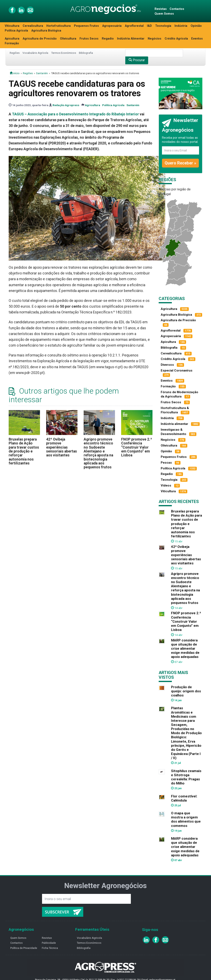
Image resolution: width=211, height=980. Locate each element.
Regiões (15, 53)
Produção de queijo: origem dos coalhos (186, 691)
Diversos (167, 365)
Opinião (196, 26)
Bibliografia (86, 53)
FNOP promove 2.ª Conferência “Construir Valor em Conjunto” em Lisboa (137, 447)
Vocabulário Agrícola (35, 53)
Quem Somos (164, 14)
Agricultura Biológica (46, 31)
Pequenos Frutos (86, 26)
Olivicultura (68, 39)
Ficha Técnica (50, 948)
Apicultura (12, 39)
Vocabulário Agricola (89, 938)
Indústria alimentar (174, 424)
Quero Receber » (180, 163)
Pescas (166, 463)
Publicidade (49, 943)
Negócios (155, 39)
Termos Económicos (64, 53)
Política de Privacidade (24, 948)
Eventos (197, 39)
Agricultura (93, 105)
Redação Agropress (66, 105)
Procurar (137, 60)
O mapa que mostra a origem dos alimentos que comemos (186, 819)
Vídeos (166, 485)
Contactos (177, 9)
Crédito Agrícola (176, 39)
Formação (12, 43)
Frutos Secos (89, 39)
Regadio (108, 39)
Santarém (42, 73)
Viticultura (12, 26)
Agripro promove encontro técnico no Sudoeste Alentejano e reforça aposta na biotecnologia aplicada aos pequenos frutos (98, 453)
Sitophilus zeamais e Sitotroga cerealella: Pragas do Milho (186, 777)
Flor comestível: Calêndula (184, 798)
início (15, 73)
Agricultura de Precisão (40, 39)
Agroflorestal (134, 26)
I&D (149, 26)
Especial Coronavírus (177, 370)
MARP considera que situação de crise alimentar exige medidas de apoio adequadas (185, 649)
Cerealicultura (33, 26)
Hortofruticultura (59, 26)
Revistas (161, 9)
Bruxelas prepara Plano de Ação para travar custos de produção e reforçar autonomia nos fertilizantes (24, 451)
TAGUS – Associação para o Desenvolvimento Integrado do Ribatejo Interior (75, 114)
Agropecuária (112, 26)
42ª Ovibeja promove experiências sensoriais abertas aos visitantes (62, 447)
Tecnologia (163, 26)
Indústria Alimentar (131, 39)
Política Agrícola (16, 31)
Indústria (181, 26)
